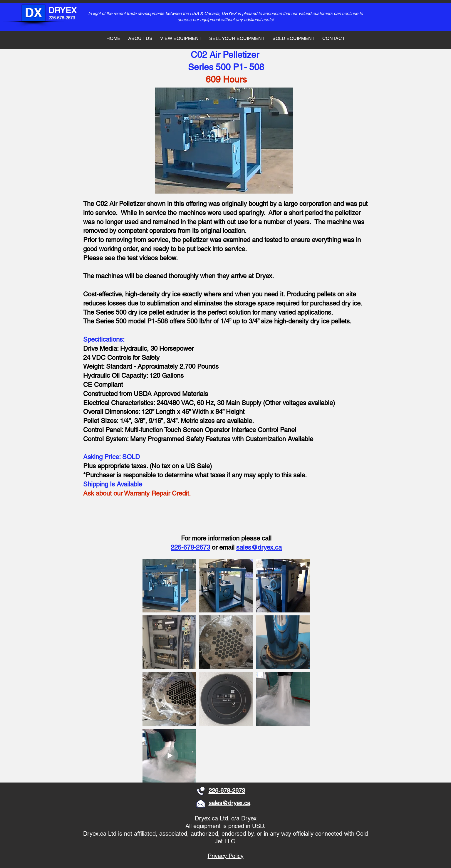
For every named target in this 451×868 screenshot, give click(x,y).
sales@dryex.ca (259, 547)
